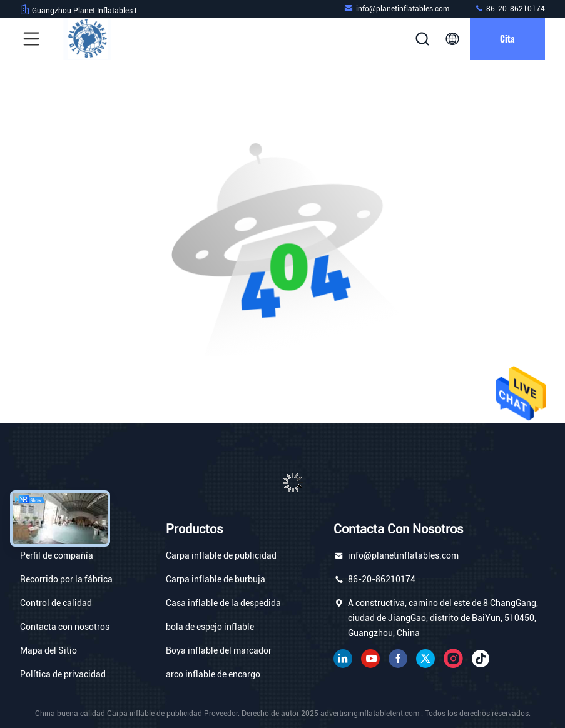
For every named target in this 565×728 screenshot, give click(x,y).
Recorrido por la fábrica (66, 579)
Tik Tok (481, 659)
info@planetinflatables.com (396, 8)
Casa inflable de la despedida (223, 603)
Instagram (453, 659)
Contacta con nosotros (65, 627)
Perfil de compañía (57, 555)
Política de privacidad (63, 674)
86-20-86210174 (510, 8)
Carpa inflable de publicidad (221, 555)
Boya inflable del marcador (219, 650)
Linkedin (343, 659)
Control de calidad (56, 603)
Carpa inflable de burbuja (216, 579)
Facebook (398, 659)
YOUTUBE (370, 659)
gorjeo (425, 659)
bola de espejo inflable (210, 627)
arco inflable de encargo (213, 674)
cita (507, 38)
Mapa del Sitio (48, 650)
